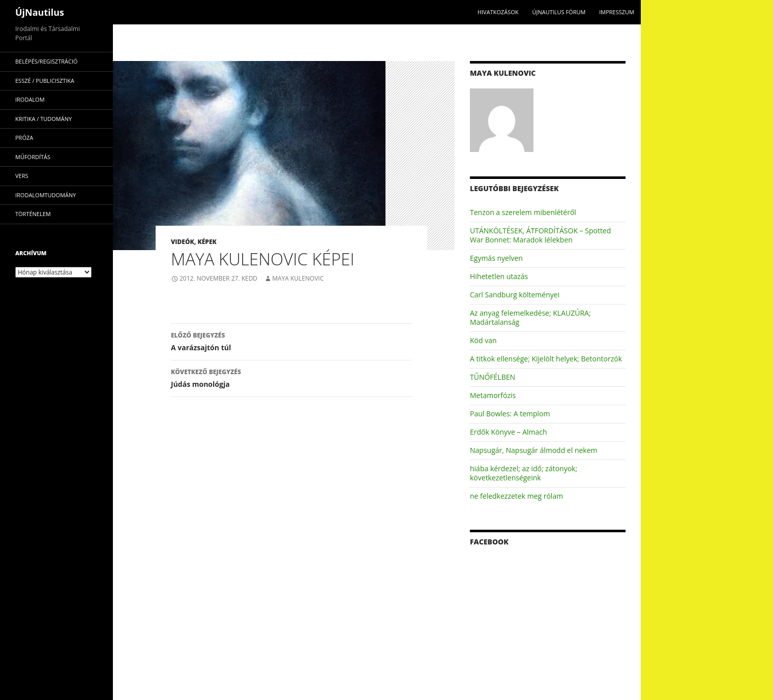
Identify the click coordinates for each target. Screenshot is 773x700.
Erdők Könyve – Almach (509, 432)
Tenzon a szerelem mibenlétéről (523, 212)
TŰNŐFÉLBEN (493, 377)
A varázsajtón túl (291, 341)
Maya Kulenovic (298, 278)
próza (24, 138)
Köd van (483, 340)
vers (22, 176)
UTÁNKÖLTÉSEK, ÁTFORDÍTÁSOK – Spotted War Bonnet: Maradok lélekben (540, 235)
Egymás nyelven (496, 258)
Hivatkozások (498, 12)
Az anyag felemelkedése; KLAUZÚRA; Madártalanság (530, 317)
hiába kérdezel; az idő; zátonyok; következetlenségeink (524, 473)
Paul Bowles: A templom (510, 414)
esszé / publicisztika (45, 81)
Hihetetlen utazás (499, 276)
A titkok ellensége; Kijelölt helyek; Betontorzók (546, 359)
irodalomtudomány (46, 195)
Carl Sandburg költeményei (515, 295)
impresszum (617, 12)
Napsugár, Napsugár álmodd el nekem (534, 450)
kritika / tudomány (43, 119)
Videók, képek (194, 242)
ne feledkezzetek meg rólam (516, 496)
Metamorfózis (493, 395)
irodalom (30, 99)
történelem (33, 214)
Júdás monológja (291, 377)
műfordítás (33, 157)
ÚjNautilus (40, 12)
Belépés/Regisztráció (47, 61)
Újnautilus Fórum (559, 12)
